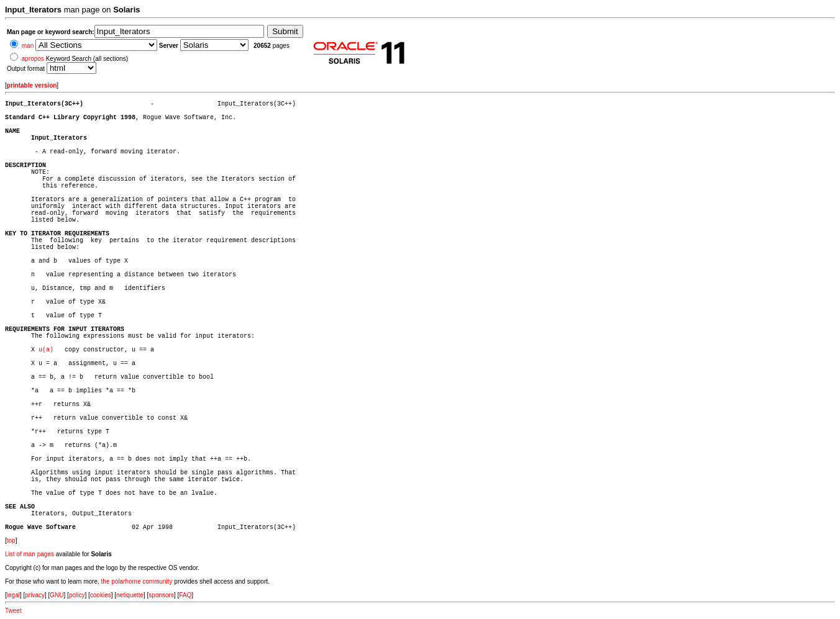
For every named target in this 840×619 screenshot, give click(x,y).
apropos (33, 59)
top (11, 540)
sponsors (161, 595)
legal (13, 595)
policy (77, 595)
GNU (57, 595)
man (28, 46)
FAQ (185, 595)
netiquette (130, 595)
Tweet (13, 611)
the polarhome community (137, 581)
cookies (101, 595)
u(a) (46, 350)
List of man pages (30, 554)
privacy (35, 595)
